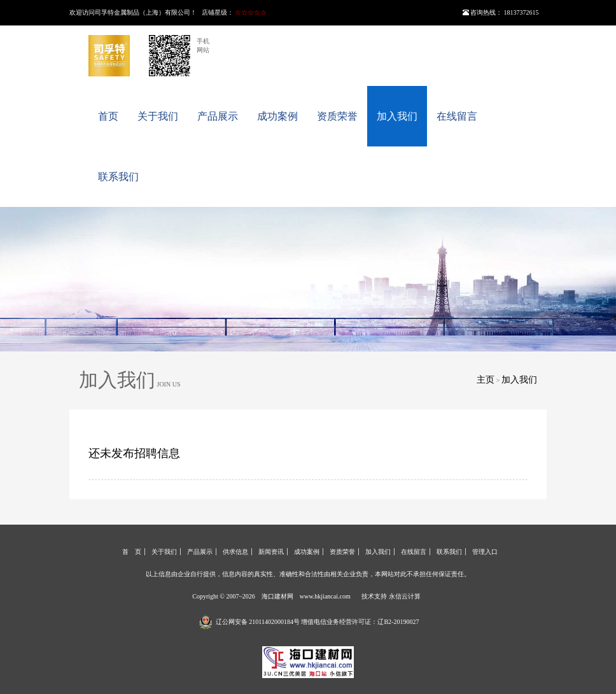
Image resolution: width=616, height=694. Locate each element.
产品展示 (218, 116)
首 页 (132, 552)
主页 (486, 380)
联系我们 (118, 177)
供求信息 (235, 552)
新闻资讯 (271, 552)
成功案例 (277, 116)
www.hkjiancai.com (325, 596)
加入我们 (397, 116)
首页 (108, 116)
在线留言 (457, 116)
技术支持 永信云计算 (391, 596)
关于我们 (158, 116)
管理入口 (485, 552)
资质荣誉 (337, 116)
